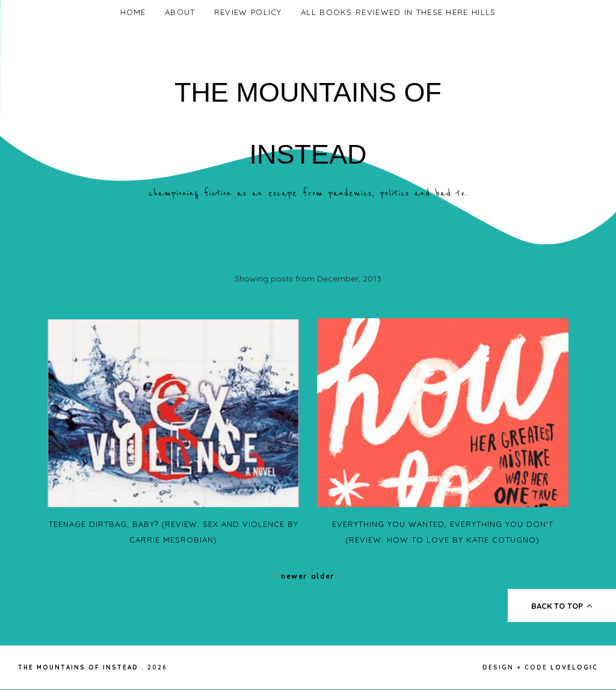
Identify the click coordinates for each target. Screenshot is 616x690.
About (180, 12)
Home (133, 12)
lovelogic (574, 667)
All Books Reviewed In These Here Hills (398, 12)
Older (327, 576)
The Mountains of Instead (78, 667)
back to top (562, 606)
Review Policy (248, 12)
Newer (292, 576)
